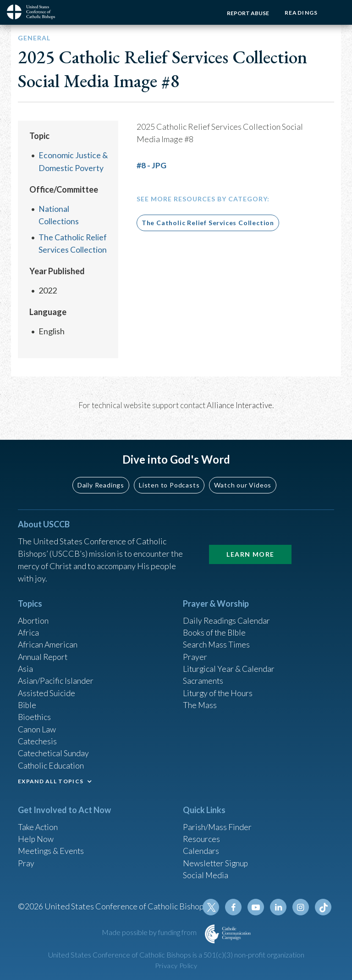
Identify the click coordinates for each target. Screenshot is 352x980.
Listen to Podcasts (169, 479)
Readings (300, 13)
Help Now (36, 837)
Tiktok (323, 907)
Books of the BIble (215, 627)
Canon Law (37, 726)
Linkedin (279, 907)
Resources (202, 837)
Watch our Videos (243, 479)
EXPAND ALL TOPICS (51, 779)
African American (48, 639)
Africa (29, 627)
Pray (26, 862)
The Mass (200, 701)
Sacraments (203, 676)
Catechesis (38, 738)
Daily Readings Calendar (227, 615)
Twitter (213, 907)
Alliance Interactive (239, 404)
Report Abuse (247, 13)
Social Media (206, 874)
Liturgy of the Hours (218, 689)
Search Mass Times (217, 639)
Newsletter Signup (216, 862)
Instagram (301, 907)
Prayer (195, 652)
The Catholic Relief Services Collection (208, 222)
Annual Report (44, 652)
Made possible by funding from (150, 932)
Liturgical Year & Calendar (230, 664)
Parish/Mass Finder (217, 825)
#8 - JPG (151, 165)
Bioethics (35, 714)
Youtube (257, 907)
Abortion (34, 615)
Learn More (250, 548)
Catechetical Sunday (54, 751)
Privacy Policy (176, 966)
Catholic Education (52, 763)
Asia (26, 664)
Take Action (38, 825)
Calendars (201, 849)
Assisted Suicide (47, 689)
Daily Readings (101, 479)
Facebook (235, 907)
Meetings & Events (52, 849)
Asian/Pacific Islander (56, 676)
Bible (27, 701)
